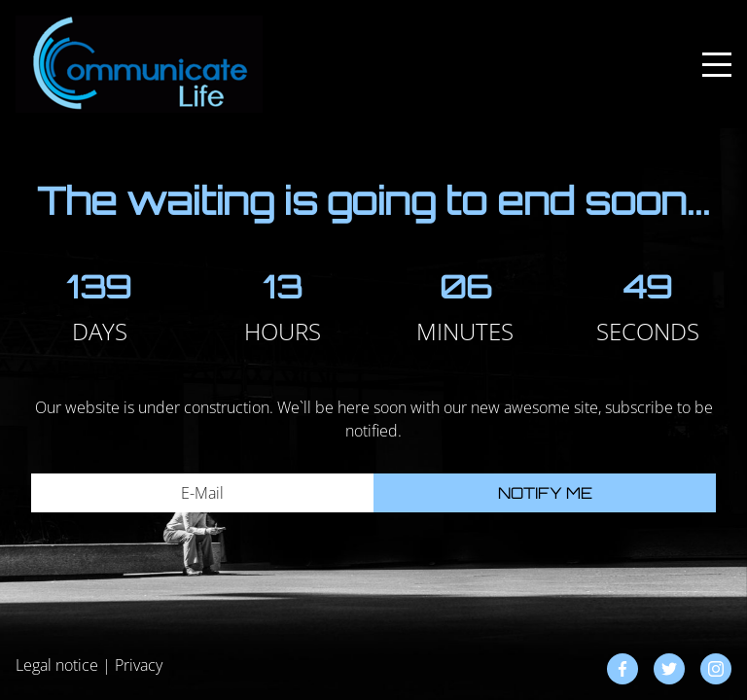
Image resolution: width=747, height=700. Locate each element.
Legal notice (57, 665)
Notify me (545, 493)
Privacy (139, 665)
